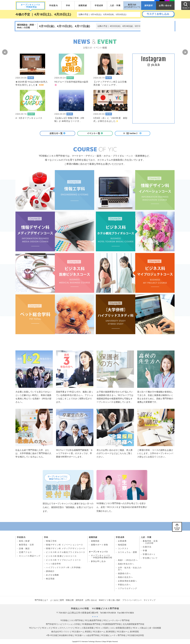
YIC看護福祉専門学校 (91, 624)
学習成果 (99, 6)
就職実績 (83, 6)
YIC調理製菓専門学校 (112, 624)
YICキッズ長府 (102, 628)
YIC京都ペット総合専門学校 (87, 635)
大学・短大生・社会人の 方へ (130, 569)
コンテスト (123, 548)
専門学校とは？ (41, 600)
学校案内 (54, 6)
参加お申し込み (98, 561)
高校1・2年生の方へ (128, 560)
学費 (145, 551)
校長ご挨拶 (24, 541)
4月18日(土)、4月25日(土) (53, 14)
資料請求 (149, 6)
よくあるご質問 (57, 600)
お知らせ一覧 (57, 133)
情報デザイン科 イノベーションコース (64, 545)
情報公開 (70, 600)
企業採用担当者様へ (128, 581)
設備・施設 (24, 548)
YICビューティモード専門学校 (116, 620)
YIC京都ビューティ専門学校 (113, 635)
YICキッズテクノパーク (63, 628)
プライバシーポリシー (132, 600)
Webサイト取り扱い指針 (110, 600)
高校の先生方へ (125, 577)
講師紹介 (50, 571)
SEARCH (185, 5)
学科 (68, 6)
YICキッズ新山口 (140, 628)
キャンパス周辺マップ (30, 556)
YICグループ (34, 628)
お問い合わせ (165, 6)
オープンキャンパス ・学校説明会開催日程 (102, 557)
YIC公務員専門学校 (93, 620)
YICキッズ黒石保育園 (84, 628)
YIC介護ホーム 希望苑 (81, 632)
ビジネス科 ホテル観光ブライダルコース (66, 552)
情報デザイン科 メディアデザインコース (66, 548)
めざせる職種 (52, 575)
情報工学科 (51, 541)
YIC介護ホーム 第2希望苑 (104, 632)
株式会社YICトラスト (61, 632)
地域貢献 (122, 545)
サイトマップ (150, 600)
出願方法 (147, 547)
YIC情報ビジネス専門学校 (72, 620)
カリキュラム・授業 (128, 552)
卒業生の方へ (124, 585)
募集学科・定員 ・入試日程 (150, 542)
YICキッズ (46, 628)
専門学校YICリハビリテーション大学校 (63, 624)
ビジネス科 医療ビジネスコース (61, 556)
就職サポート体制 (99, 545)
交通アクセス (25, 552)
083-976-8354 (109, 613)
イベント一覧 (95, 133)
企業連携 (122, 541)
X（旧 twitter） (133, 133)
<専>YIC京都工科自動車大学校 (59, 635)
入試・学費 (115, 6)
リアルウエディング (128, 588)
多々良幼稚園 (155, 628)
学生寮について (150, 558)
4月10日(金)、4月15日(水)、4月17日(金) (65, 26)
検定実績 (50, 579)
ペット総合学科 (53, 564)
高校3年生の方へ (126, 564)
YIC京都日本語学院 (136, 635)
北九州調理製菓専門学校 (133, 624)
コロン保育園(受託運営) (120, 628)
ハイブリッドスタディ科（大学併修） (64, 567)
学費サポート (149, 554)
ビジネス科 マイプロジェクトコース (63, 560)
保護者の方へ (124, 573)
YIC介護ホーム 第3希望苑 (128, 632)
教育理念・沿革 (26, 545)
